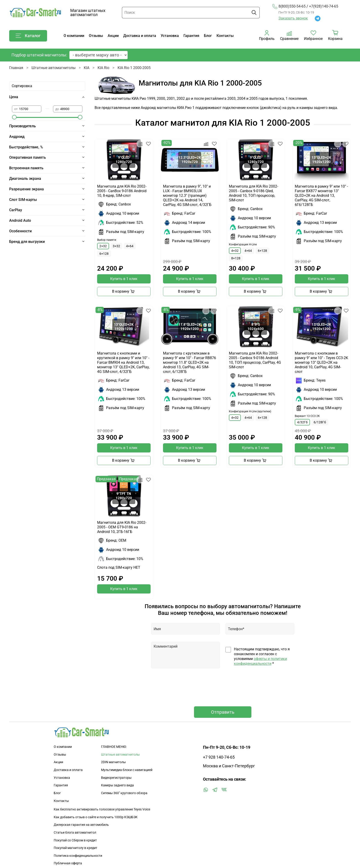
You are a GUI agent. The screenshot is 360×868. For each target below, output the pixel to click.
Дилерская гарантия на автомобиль (81, 825)
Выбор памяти (107, 240)
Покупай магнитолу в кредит (76, 848)
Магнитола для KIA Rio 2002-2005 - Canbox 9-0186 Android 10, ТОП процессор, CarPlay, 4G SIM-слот (255, 360)
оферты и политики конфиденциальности (260, 661)
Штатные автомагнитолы (53, 68)
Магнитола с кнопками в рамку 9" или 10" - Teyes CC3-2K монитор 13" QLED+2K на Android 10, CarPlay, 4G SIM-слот (321, 362)
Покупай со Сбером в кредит (75, 840)
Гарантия (191, 36)
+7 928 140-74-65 (219, 757)
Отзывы (96, 36)
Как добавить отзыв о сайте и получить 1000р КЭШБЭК (96, 817)
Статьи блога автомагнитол (75, 833)
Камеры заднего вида (117, 785)
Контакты (225, 36)
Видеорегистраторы (116, 778)
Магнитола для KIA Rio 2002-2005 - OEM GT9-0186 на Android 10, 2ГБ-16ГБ (122, 527)
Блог (208, 36)
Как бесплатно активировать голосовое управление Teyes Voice (102, 809)
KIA (87, 68)
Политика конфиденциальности (78, 856)
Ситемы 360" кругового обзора (124, 793)
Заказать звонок (293, 18)
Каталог (28, 36)
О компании (74, 36)
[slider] (14, 117)
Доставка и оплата (140, 36)
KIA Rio (103, 68)
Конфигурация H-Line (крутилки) (250, 411)
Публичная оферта (68, 863)
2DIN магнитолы (113, 762)
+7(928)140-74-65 (324, 6)
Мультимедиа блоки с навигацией (127, 770)
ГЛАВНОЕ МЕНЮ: (114, 747)
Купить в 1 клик (124, 279)
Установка (170, 36)
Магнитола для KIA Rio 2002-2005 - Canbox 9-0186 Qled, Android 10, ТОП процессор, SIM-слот (253, 193)
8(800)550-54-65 (289, 6)
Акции (113, 36)
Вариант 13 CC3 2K (307, 416)
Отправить (223, 712)
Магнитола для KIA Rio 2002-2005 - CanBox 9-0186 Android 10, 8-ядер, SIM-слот (122, 191)
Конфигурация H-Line (243, 244)
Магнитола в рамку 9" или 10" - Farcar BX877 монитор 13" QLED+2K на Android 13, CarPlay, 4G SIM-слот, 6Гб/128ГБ (321, 196)
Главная (16, 68)
